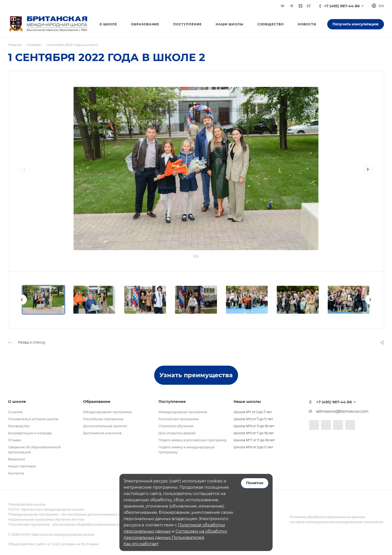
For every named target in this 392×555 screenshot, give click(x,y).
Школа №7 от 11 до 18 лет (254, 440)
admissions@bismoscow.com (342, 411)
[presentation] (24, 174)
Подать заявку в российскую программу (193, 440)
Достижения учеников (102, 433)
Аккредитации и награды (30, 433)
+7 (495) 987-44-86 (342, 6)
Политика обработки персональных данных (327, 517)
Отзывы (15, 440)
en (381, 6)
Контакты (16, 473)
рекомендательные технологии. (356, 522)
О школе (15, 412)
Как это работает (141, 544)
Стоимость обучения (176, 426)
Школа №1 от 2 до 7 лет (253, 412)
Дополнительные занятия (105, 426)
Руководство (19, 426)
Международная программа (107, 412)
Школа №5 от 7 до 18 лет (254, 433)
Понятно (255, 483)
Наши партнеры (22, 466)
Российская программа (103, 419)
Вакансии (17, 459)
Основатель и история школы (33, 419)
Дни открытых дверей (177, 433)
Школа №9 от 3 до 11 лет (253, 447)
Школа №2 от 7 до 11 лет (253, 419)
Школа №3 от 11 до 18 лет (254, 426)
